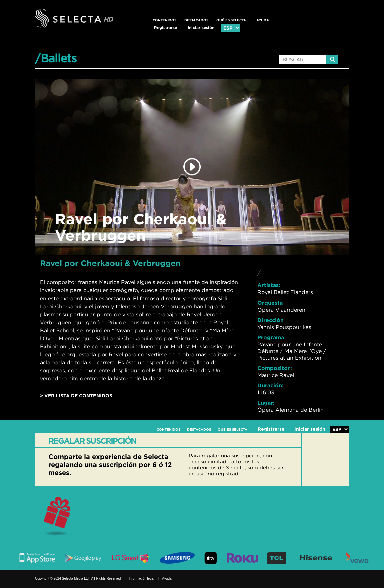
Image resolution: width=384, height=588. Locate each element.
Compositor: (275, 368)
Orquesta (270, 303)
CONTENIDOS (164, 20)
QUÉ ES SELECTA (231, 20)
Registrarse (165, 28)
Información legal (142, 578)
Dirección (271, 320)
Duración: (271, 385)
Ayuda (263, 20)
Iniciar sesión (201, 28)
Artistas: (269, 285)
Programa (271, 337)
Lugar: (266, 403)
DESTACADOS (196, 20)
